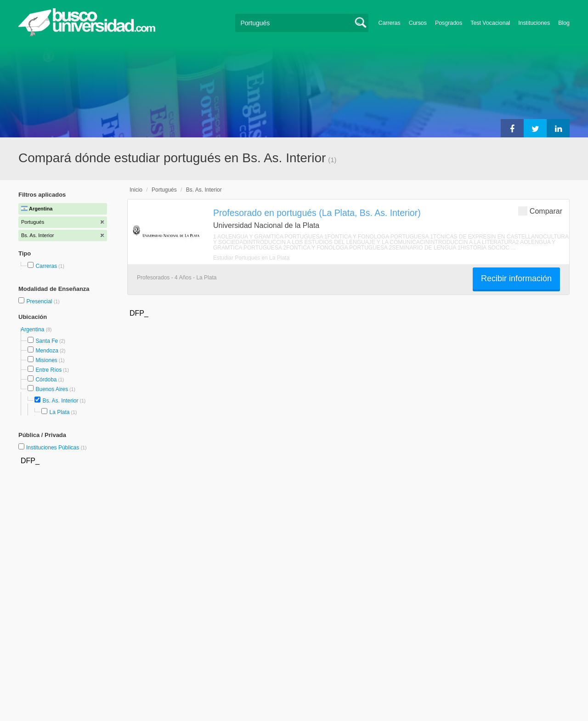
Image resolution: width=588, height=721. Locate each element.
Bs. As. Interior (60, 401)
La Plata (59, 412)
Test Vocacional (490, 23)
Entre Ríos (48, 370)
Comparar (540, 211)
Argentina (33, 329)
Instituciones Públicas (57, 448)
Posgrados (449, 23)
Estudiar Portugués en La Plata (251, 258)
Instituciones (534, 23)
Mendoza (47, 351)
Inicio (136, 190)
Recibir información (516, 278)
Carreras (390, 23)
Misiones (46, 360)
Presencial (40, 301)
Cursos (418, 23)
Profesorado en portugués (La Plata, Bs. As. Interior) (317, 213)
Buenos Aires (52, 389)
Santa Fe (47, 341)
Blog (564, 23)
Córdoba (46, 380)
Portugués (164, 190)
